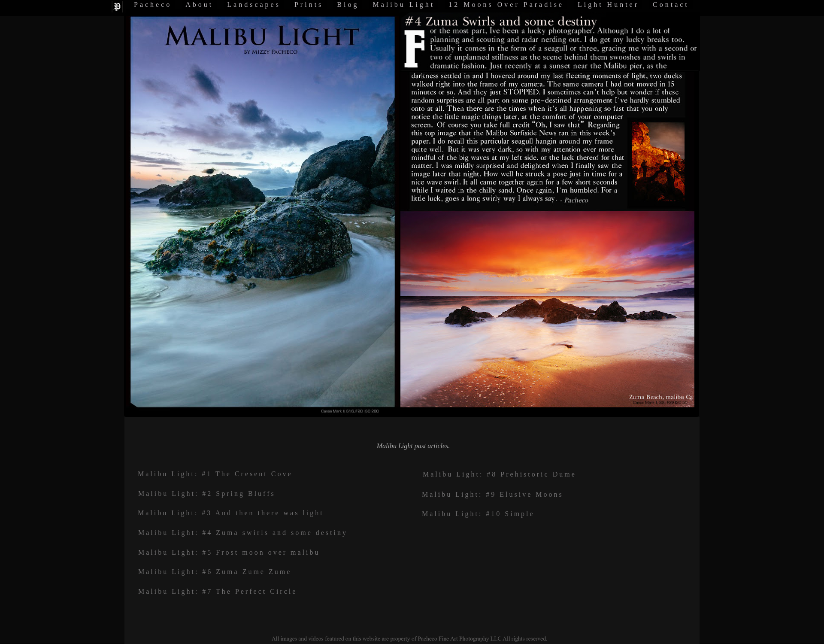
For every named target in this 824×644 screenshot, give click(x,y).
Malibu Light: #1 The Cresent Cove (215, 474)
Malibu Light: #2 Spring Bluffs (207, 494)
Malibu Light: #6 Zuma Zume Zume (215, 572)
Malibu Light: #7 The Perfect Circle (218, 591)
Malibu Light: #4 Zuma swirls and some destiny (243, 533)
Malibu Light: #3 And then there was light (231, 513)
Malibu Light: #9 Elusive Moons (493, 494)
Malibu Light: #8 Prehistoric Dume (500, 474)
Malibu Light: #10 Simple (478, 514)
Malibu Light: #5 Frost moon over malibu (229, 552)
